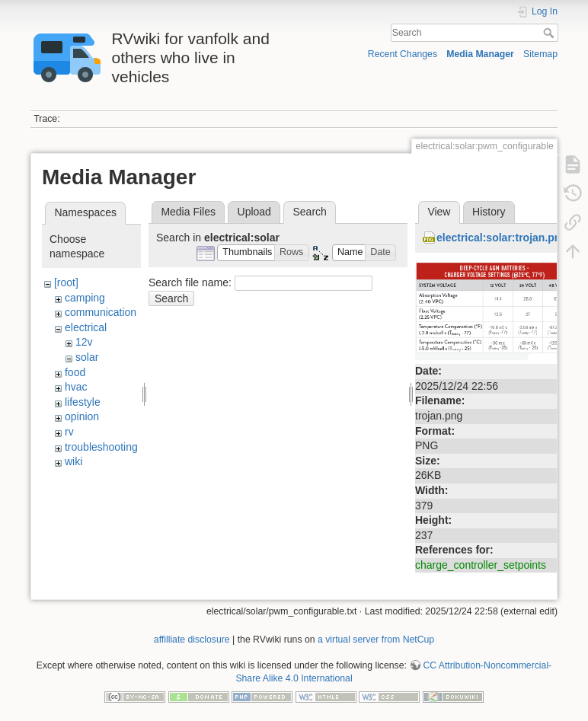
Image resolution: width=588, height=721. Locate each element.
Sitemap (540, 54)
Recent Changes (403, 54)
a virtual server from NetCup (376, 640)
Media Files (188, 212)
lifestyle (83, 402)
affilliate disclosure (192, 640)
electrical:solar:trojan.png (502, 238)
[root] (66, 282)
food (75, 372)
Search (550, 33)
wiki (73, 461)
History (489, 212)
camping (85, 298)
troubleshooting (101, 447)
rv (69, 432)
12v (84, 342)
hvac (76, 387)
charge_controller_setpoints (481, 565)
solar (87, 357)
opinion (82, 416)
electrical (86, 327)
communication (101, 312)
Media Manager (480, 54)
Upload (254, 212)
